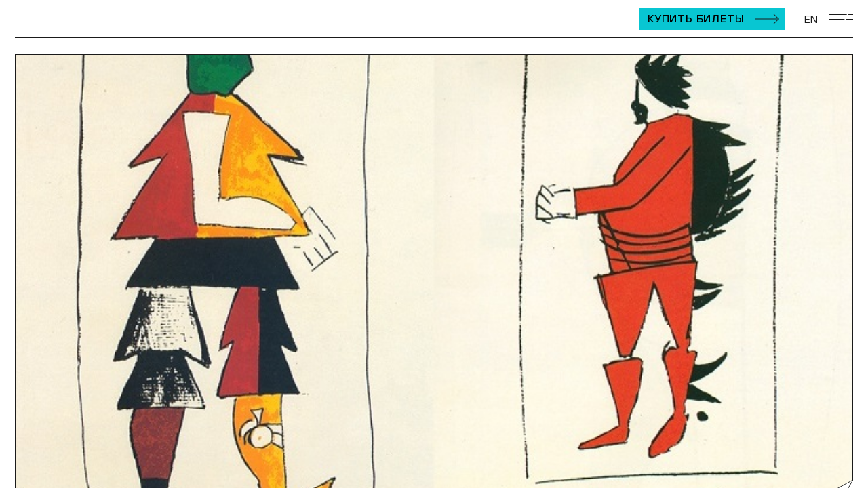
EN (811, 19)
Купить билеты (696, 18)
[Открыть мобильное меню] (841, 19)
